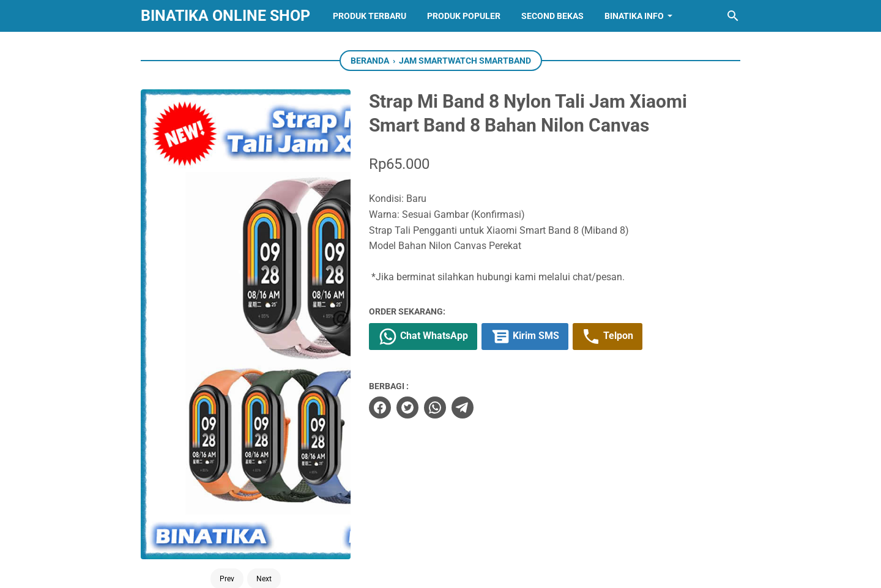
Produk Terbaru (370, 16)
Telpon (608, 337)
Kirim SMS (525, 337)
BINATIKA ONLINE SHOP (225, 16)
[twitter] (407, 408)
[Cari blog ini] (733, 16)
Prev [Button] (227, 319)
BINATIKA (467, 569)
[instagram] (441, 520)
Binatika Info (634, 16)
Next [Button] (264, 319)
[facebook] (380, 408)
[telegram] (463, 408)
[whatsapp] (435, 408)
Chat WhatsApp (423, 337)
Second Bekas (552, 16)
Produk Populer (464, 16)
